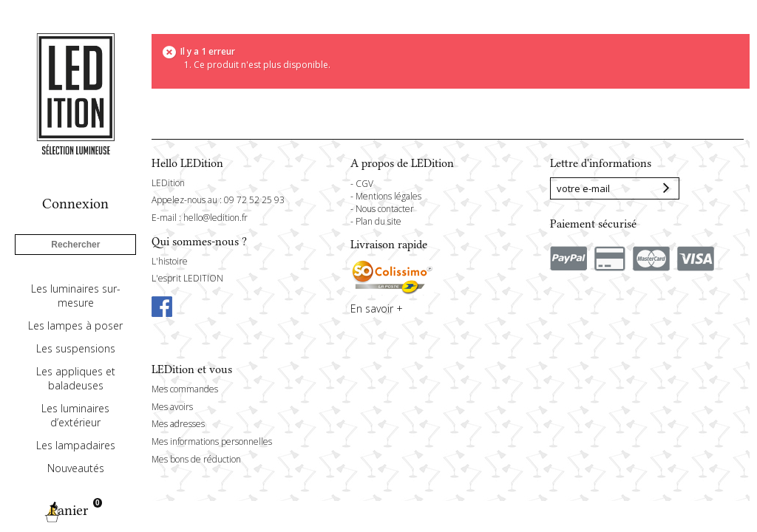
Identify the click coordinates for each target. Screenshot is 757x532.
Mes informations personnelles (212, 441)
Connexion (75, 204)
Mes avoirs (172, 407)
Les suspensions (76, 348)
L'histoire (170, 261)
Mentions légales (388, 196)
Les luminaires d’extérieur (75, 415)
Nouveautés (76, 468)
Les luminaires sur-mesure (76, 296)
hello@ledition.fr (215, 218)
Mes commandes (185, 389)
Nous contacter (385, 209)
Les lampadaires (76, 445)
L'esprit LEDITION (187, 278)
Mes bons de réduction (196, 459)
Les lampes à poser (75, 325)
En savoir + (377, 308)
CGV (364, 184)
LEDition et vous (192, 369)
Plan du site (378, 221)
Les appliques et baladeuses (76, 378)
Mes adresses (178, 424)
